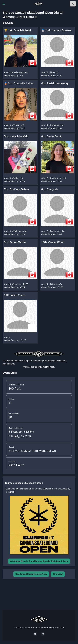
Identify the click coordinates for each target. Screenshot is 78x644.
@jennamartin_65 (20, 284)
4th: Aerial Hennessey (55, 83)
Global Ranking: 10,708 (15, 234)
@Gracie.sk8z (56, 284)
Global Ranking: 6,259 (52, 128)
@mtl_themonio (19, 231)
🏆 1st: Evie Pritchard (18, 30)
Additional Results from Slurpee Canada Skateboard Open (39, 561)
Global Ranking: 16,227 (15, 340)
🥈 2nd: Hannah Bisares (56, 30)
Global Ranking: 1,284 (52, 181)
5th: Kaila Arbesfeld (16, 136)
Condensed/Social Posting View (31, 574)
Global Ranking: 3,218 (14, 181)
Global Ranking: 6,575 (14, 287)
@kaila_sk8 (17, 178)
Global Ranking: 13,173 (52, 287)
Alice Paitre (16, 465)
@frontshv (54, 72)
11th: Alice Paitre (15, 295)
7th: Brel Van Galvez (17, 189)
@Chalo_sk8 (18, 125)
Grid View (58, 574)
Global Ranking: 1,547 (14, 128)
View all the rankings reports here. (39, 367)
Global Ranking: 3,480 (52, 75)
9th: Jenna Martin (15, 242)
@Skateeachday (57, 125)
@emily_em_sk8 (57, 231)
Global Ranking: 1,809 (52, 234)
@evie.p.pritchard (20, 72)
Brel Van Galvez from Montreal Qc (32, 451)
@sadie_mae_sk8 (57, 178)
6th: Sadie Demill (52, 136)
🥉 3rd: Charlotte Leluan (19, 83)
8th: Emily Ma (50, 189)
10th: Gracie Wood (53, 242)
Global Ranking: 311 (14, 75)
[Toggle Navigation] (4, 4)
